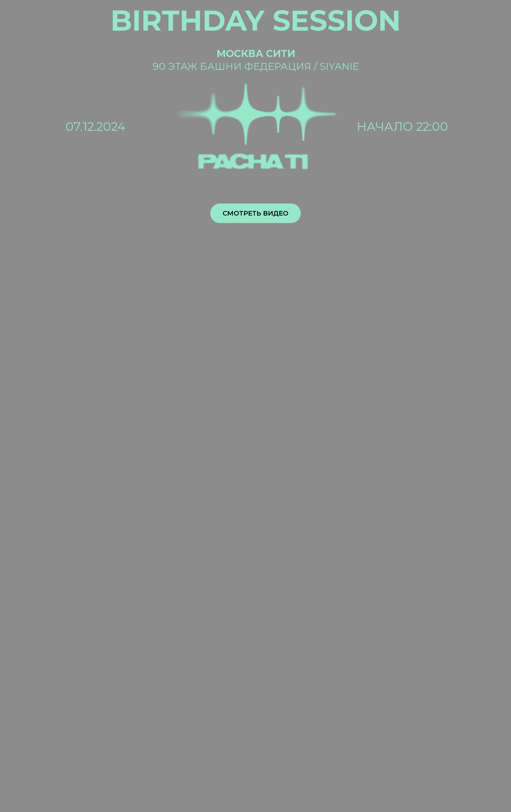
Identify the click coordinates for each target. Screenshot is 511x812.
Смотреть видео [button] (255, 213)
